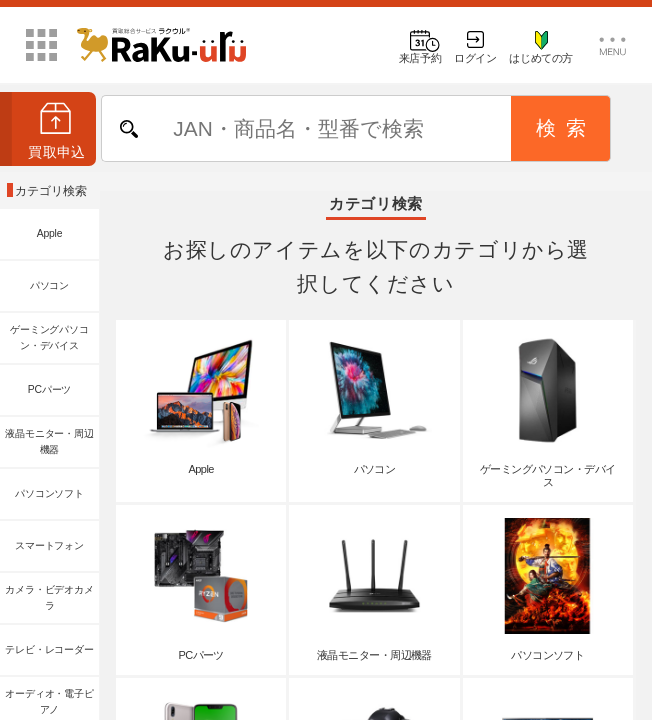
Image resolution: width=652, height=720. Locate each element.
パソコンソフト (49, 493)
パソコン (49, 285)
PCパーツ (49, 389)
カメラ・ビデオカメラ (49, 597)
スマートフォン (49, 545)
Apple (50, 233)
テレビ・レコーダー (49, 649)
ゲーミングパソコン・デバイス (49, 337)
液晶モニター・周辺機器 (49, 441)
